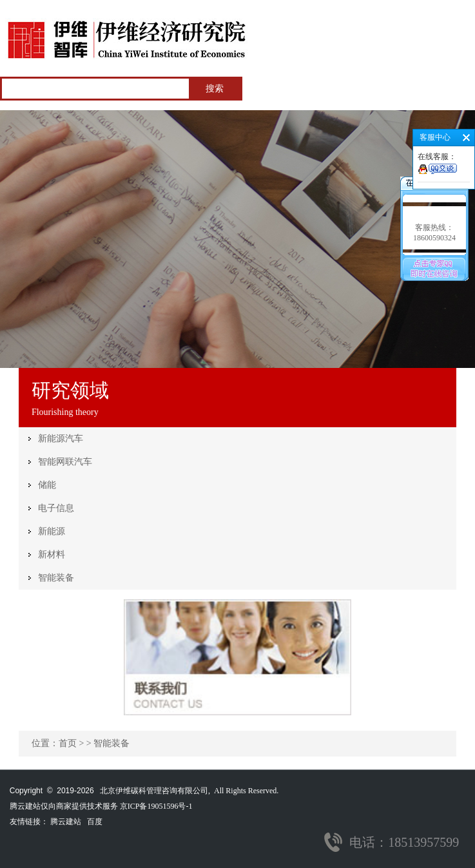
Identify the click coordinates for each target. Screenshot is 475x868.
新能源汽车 (61, 439)
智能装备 (56, 578)
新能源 (52, 531)
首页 (68, 743)
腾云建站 (66, 822)
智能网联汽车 (65, 462)
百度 (95, 822)
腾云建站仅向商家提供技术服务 (64, 806)
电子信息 (56, 508)
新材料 (52, 555)
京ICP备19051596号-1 (156, 806)
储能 (47, 485)
